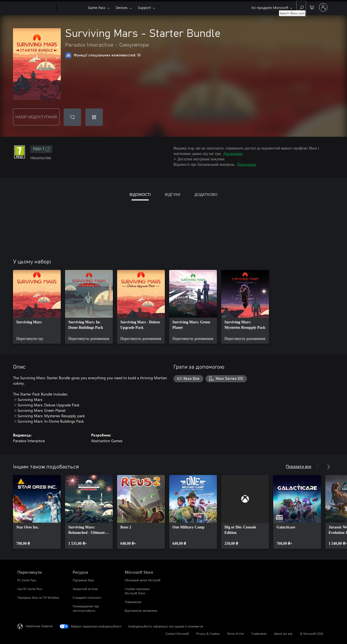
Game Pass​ (97, 7)
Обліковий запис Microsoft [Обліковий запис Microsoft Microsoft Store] (143, 580)
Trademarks (259, 634)
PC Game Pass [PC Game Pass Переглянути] (27, 580)
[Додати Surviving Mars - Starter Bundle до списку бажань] (72, 117)
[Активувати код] (94, 117)
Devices (122, 7)
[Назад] (318, 467)
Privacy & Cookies (208, 634)
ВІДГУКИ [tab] (173, 194)
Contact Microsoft (177, 634)
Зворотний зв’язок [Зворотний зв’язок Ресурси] (85, 589)
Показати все (298, 466)
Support (144, 7)
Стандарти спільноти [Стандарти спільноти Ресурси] (87, 597)
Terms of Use (236, 634)
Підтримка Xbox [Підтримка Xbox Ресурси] (83, 580)
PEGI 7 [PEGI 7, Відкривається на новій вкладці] (41, 149)
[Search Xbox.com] (301, 7)
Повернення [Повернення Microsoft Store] (133, 602)
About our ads (283, 634)
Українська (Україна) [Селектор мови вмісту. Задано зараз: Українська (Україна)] (39, 626)
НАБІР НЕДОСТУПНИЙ (36, 117)
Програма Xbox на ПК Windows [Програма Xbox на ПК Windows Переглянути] (38, 597)
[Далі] (329, 467)
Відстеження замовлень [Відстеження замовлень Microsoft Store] (141, 610)
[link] (37, 307)
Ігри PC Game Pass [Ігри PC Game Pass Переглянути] (30, 589)
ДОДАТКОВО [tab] (206, 194)
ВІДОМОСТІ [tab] (140, 194)
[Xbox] (72, 8)
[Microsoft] (36, 8)
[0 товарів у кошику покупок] (312, 7)
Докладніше (233, 153)
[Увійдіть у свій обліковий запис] (323, 7)
